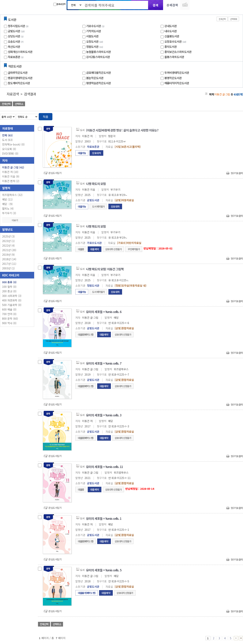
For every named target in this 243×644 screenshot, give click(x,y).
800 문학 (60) (10, 318)
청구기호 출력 (237, 173)
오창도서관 (92, 41)
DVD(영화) (10, 153)
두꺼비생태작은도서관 (177, 73)
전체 (7, 135)
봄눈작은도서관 (95, 78)
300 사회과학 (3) (12, 296)
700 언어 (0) (9, 314)
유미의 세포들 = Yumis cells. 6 (104, 312)
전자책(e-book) (13, 144)
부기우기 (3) (9, 213)
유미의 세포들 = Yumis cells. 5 (104, 570)
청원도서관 (92, 47)
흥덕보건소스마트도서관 (178, 52)
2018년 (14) (9, 259)
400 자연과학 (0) (12, 300)
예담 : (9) (7, 204)
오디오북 (9, 149)
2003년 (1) (8, 268)
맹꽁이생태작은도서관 (20, 78)
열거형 (232, 116)
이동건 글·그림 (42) (13, 167)
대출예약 (95, 249)
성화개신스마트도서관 (20, 52)
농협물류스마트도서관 (99, 52)
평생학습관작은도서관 (99, 83)
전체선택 (222, 19)
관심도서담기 (55, 173)
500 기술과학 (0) (12, 305)
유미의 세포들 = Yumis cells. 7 (104, 363)
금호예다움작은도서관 (99, 73)
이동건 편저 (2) (11, 181)
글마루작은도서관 (18, 73)
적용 (46, 117)
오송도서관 (14, 41)
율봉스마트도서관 (174, 57)
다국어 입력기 (185, 5)
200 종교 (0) (9, 291)
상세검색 (172, 5)
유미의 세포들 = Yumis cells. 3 (104, 415)
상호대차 (96, 153)
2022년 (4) (8, 245)
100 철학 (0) (9, 287)
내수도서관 (171, 31)
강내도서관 (171, 26)
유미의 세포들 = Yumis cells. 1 (104, 518)
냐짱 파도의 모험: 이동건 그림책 (105, 269)
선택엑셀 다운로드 (230, 104)
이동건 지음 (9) (11, 176)
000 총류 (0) (9, 282)
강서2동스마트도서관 (98, 57)
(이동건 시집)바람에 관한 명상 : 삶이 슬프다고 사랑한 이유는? (122, 130)
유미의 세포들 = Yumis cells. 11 (104, 467)
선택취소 (19, 104)
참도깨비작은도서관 (19, 83)
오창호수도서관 (173, 41)
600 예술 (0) (9, 309)
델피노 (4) (8, 208)
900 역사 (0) (9, 323)
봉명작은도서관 (173, 78)
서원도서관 (92, 36)
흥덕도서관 (171, 47)
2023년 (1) (8, 241)
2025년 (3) (8, 236)
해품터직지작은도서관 (177, 83)
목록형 (238, 116)
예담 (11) (7, 199)
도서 (7, 140)
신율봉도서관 (172, 36)
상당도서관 (14, 36)
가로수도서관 (94, 26)
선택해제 (234, 19)
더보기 (17, 220)
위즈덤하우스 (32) (12, 195)
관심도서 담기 (175, 104)
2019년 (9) (8, 255)
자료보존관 (14, 57)
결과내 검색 (59, 4)
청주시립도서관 (16, 26)
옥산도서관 (14, 47)
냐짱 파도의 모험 (96, 184)
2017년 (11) (9, 264)
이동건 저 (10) (10, 172)
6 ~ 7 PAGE (236, 638)
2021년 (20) (9, 250)
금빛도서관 (14, 31)
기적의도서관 (94, 31)
